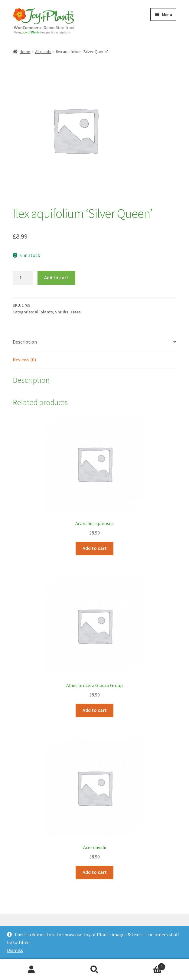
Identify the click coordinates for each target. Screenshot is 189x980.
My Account (31, 970)
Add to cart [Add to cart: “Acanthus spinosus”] (95, 548)
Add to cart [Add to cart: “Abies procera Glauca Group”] (95, 710)
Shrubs (62, 312)
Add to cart (56, 278)
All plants (43, 52)
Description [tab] (25, 342)
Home (25, 52)
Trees (76, 312)
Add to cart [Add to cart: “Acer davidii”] (95, 872)
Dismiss (15, 950)
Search (94, 970)
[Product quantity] (23, 278)
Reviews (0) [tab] (24, 360)
